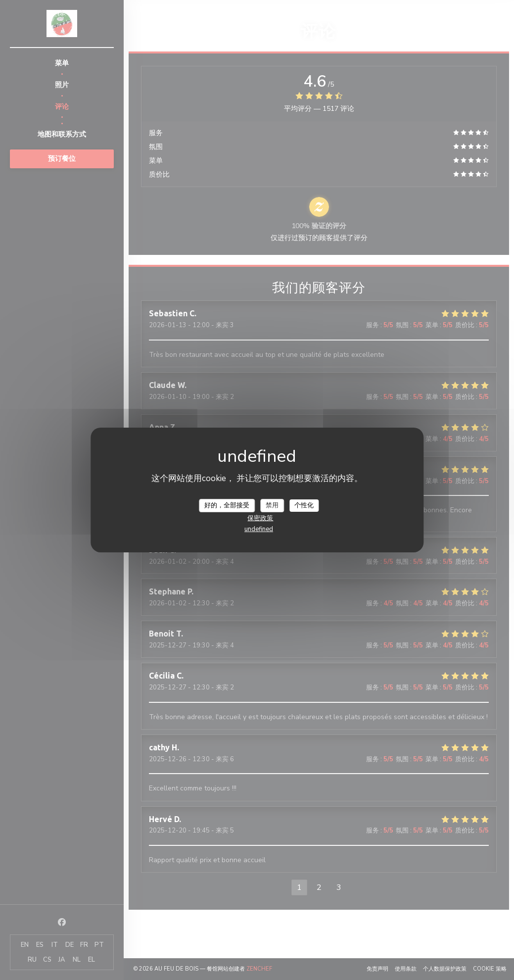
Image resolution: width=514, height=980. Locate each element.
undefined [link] (259, 529)
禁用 (272, 505)
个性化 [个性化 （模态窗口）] (304, 505)
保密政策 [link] (260, 518)
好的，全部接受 (227, 505)
